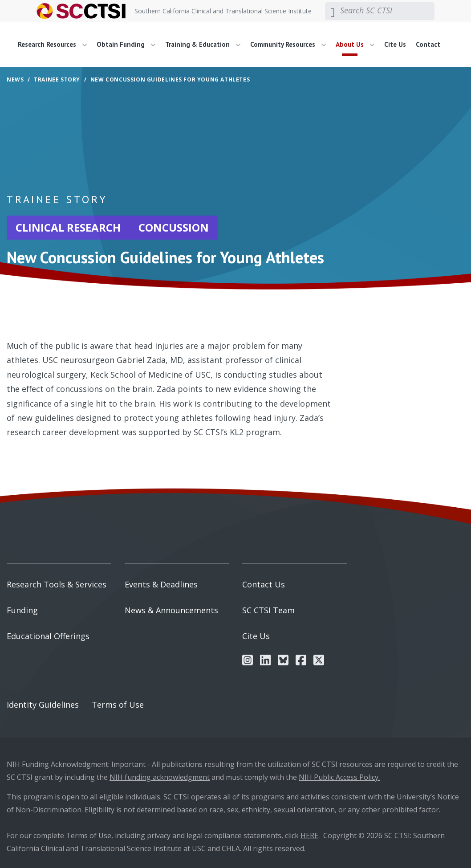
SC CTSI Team (268, 610)
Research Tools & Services (57, 584)
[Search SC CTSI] (387, 11)
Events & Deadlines (161, 584)
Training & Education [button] (203, 44)
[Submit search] (333, 11)
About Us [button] (355, 44)
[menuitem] (56, 45)
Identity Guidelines (43, 705)
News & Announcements (171, 610)
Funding (22, 610)
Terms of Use (118, 705)
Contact (428, 44)
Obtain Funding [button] (126, 44)
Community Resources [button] (288, 44)
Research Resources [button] (52, 44)
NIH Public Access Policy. (339, 777)
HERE (309, 835)
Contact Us (264, 584)
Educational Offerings (48, 636)
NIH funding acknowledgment (160, 777)
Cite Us (395, 44)
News (15, 79)
